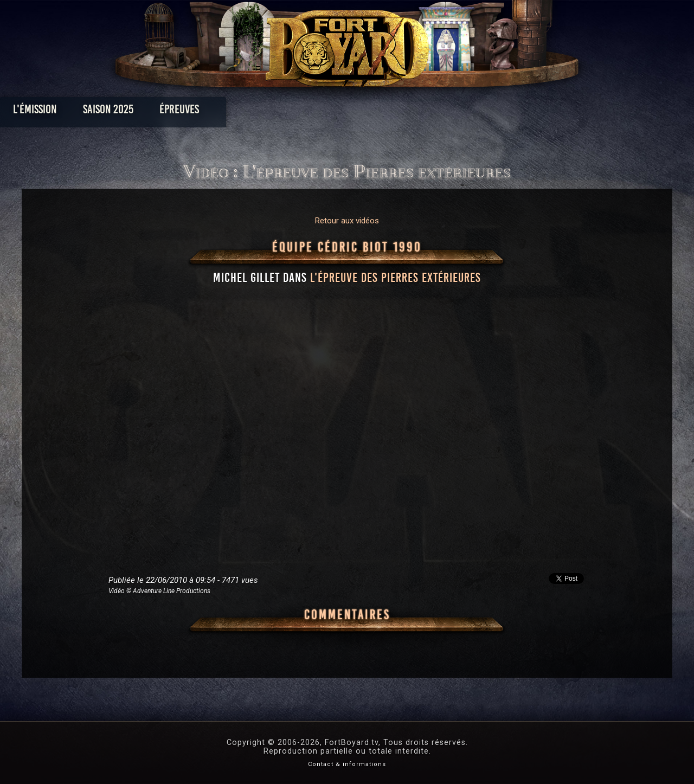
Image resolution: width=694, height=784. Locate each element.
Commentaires (347, 615)
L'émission (104, 112)
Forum (481, 112)
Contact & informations (347, 764)
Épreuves (249, 112)
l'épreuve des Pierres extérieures (396, 278)
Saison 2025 (178, 112)
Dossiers (422, 112)
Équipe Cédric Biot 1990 (347, 247)
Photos (309, 112)
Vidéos (364, 112)
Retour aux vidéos (347, 221)
